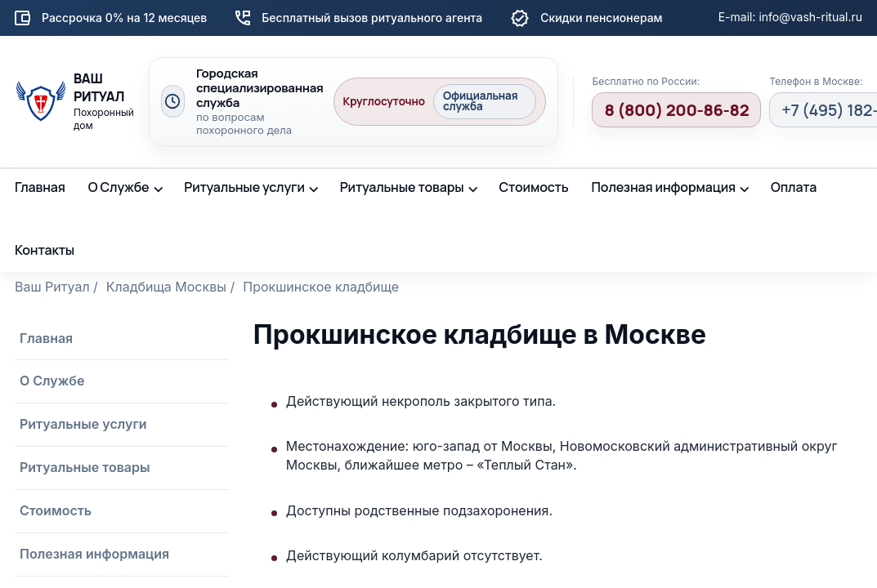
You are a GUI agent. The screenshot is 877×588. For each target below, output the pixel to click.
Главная (40, 187)
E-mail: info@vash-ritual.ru (790, 17)
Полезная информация (664, 187)
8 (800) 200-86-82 (676, 110)
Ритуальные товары (402, 187)
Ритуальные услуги (244, 187)
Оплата (794, 187)
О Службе (119, 187)
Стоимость (533, 187)
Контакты (45, 250)
